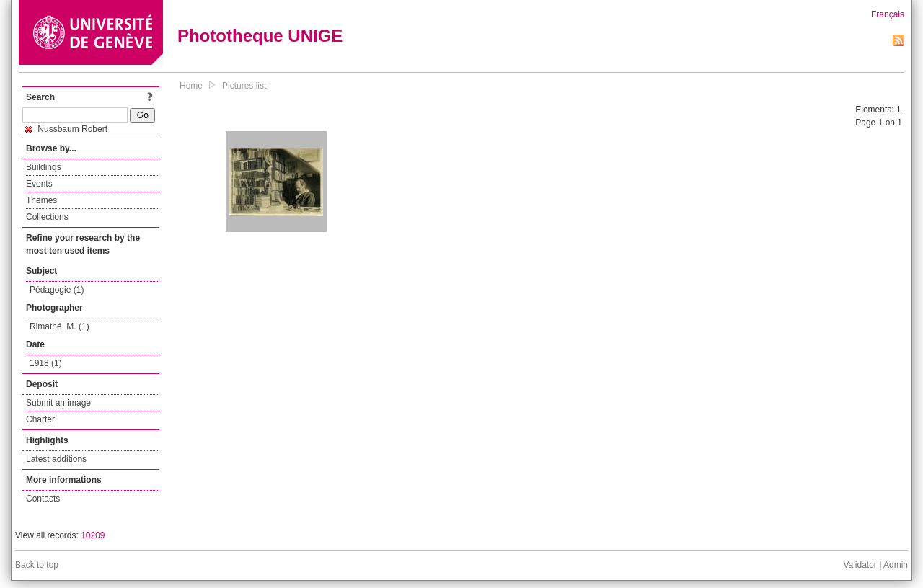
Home (191, 86)
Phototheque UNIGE (260, 36)
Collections (47, 217)
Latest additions (56, 459)
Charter (40, 419)
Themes (41, 200)
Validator (860, 565)
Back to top (37, 565)
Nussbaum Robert (66, 129)
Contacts (43, 499)
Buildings (44, 167)
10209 (93, 535)
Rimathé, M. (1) (59, 326)
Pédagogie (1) (57, 290)
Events (39, 184)
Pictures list (244, 86)
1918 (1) (46, 363)
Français (888, 14)
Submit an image (58, 403)
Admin (896, 565)
